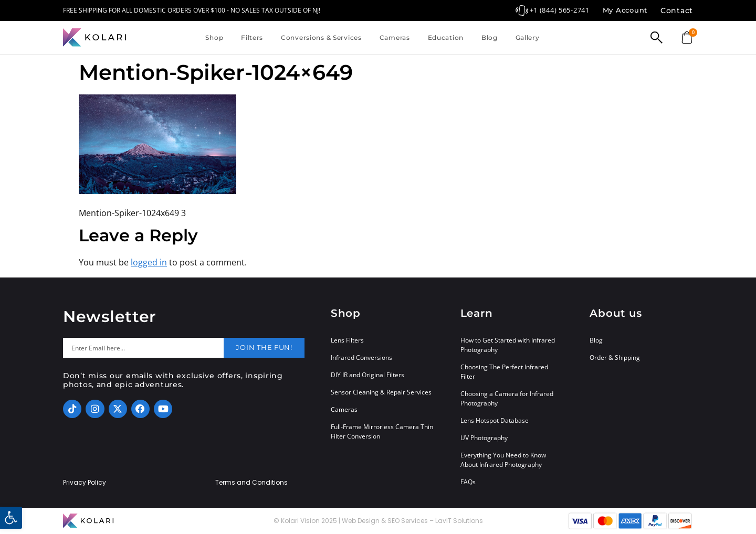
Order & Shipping (615, 357)
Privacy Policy (85, 483)
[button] (11, 518)
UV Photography (484, 438)
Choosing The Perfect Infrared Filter (504, 372)
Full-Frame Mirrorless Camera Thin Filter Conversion (382, 431)
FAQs (468, 482)
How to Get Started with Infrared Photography (508, 345)
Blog (490, 38)
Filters (252, 38)
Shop (214, 38)
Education (446, 38)
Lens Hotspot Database (495, 420)
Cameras (395, 38)
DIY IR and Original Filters (367, 375)
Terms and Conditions (251, 483)
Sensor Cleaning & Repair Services (381, 392)
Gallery (528, 38)
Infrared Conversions (361, 357)
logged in (149, 262)
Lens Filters (347, 340)
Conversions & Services (321, 38)
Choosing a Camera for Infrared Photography (507, 398)
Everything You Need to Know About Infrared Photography (503, 460)
